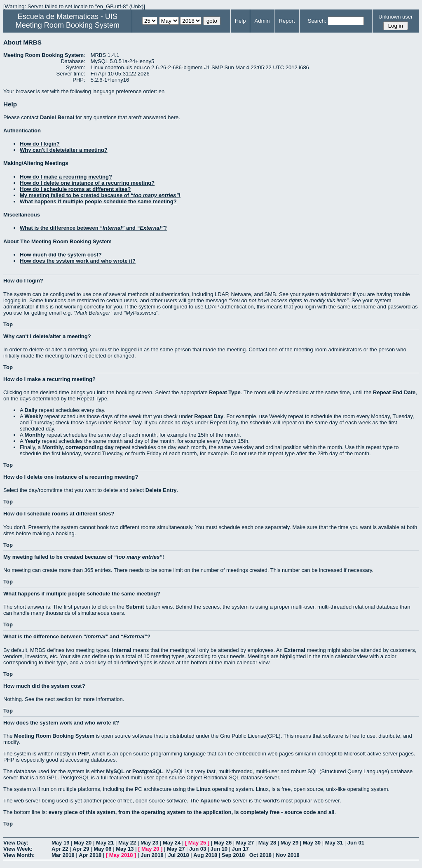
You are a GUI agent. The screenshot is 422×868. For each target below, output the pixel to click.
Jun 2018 (152, 855)
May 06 (102, 849)
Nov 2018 (288, 855)
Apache (210, 801)
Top (8, 324)
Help (240, 21)
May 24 (172, 843)
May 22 (127, 843)
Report (287, 21)
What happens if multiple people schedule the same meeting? (98, 201)
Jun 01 (356, 843)
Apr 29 (81, 849)
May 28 (267, 843)
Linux (203, 789)
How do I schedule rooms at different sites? (75, 189)
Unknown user (395, 17)
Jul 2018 (178, 855)
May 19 (60, 843)
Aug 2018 (205, 855)
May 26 (223, 843)
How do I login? (40, 144)
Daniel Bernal (57, 117)
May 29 (290, 843)
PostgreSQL (148, 771)
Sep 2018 (233, 855)
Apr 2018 (90, 855)
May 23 (149, 843)
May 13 (125, 849)
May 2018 (121, 855)
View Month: (19, 855)
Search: (317, 21)
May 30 (312, 843)
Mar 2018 (63, 855)
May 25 (197, 843)
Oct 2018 (260, 855)
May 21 (105, 843)
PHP (83, 754)
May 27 (245, 843)
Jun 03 (198, 849)
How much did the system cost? (61, 255)
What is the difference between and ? (93, 228)
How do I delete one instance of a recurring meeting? (87, 183)
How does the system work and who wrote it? (78, 261)
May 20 (83, 843)
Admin (262, 21)
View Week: (18, 849)
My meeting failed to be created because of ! (100, 195)
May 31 (334, 843)
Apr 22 (60, 849)
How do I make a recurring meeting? (66, 177)
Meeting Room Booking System (68, 25)
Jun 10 (219, 849)
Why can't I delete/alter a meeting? (64, 150)
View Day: (16, 843)
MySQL (115, 771)
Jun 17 (240, 849)
